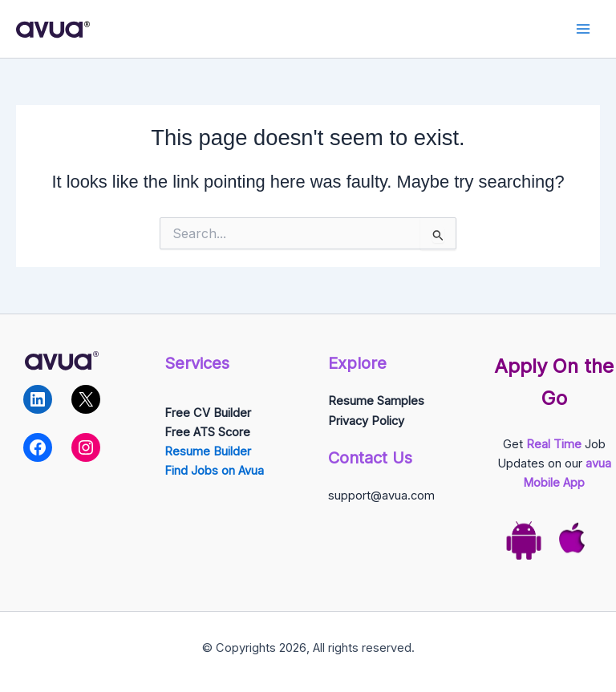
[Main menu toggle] (583, 29)
